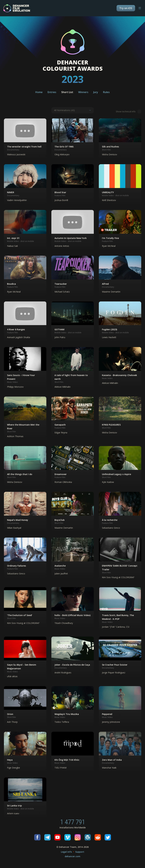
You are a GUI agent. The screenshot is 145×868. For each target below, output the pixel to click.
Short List (67, 92)
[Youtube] (57, 837)
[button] (25, 139)
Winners (83, 92)
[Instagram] (78, 837)
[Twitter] (108, 837)
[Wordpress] (88, 837)
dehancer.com (72, 856)
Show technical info (129, 112)
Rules (106, 92)
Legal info (66, 852)
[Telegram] (47, 837)
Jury (96, 92)
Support (80, 852)
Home (39, 92)
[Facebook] (37, 837)
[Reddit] (98, 837)
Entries (52, 92)
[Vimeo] (68, 837)
